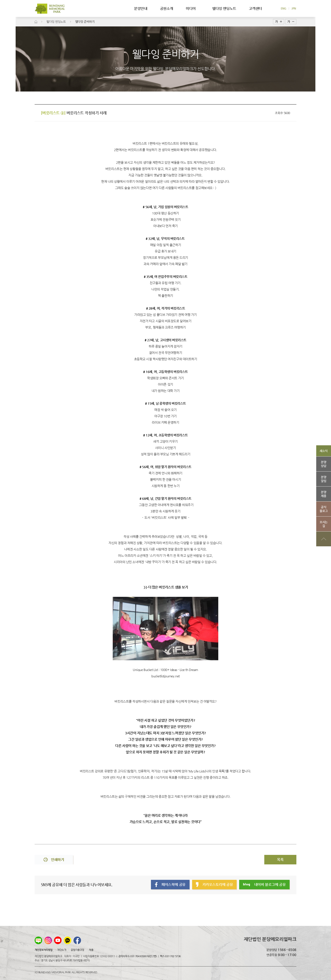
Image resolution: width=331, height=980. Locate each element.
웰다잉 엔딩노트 (224, 8)
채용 (91, 950)
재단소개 (62, 950)
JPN (294, 8)
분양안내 (141, 8)
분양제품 (324, 494)
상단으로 (324, 539)
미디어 (193, 8)
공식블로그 (324, 509)
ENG (283, 8)
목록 (280, 860)
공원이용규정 (77, 950)
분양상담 (324, 464)
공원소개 (167, 8)
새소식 (324, 451)
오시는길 (324, 524)
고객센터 (255, 8)
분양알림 (324, 479)
